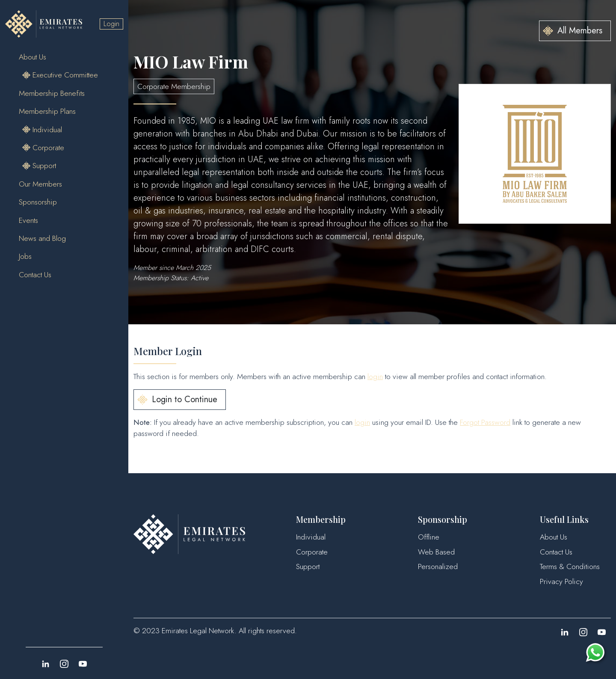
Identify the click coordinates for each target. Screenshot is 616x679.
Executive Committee (65, 75)
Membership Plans (47, 111)
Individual (47, 130)
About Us (33, 57)
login (375, 377)
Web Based (436, 552)
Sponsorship (38, 202)
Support (44, 166)
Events (28, 220)
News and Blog (42, 238)
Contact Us (35, 275)
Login (111, 24)
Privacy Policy (561, 581)
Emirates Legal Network (198, 631)
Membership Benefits (52, 93)
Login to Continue (185, 399)
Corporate (48, 148)
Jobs (25, 256)
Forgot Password (485, 422)
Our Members (40, 184)
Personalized (438, 566)
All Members (580, 31)
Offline (429, 537)
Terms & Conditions (570, 566)
